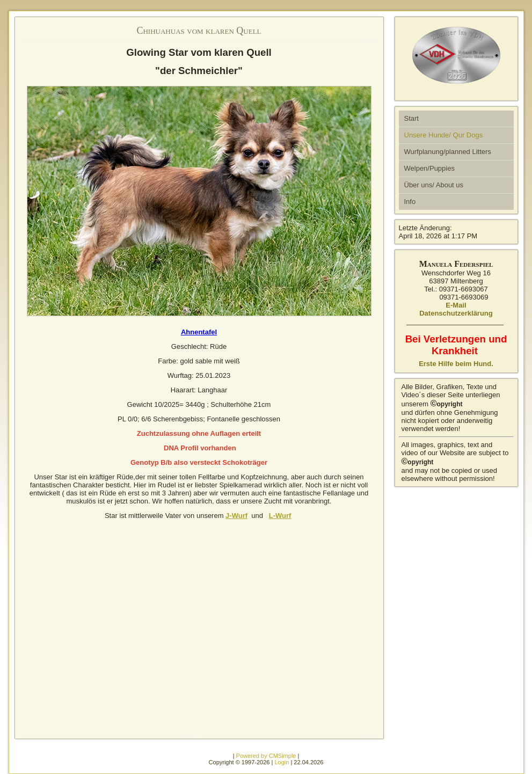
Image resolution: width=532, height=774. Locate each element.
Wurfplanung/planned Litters (448, 152)
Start (411, 118)
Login (282, 762)
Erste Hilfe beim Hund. (456, 364)
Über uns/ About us (434, 185)
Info (410, 202)
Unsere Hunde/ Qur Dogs (444, 135)
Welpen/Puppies (429, 168)
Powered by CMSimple (266, 756)
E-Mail (456, 305)
